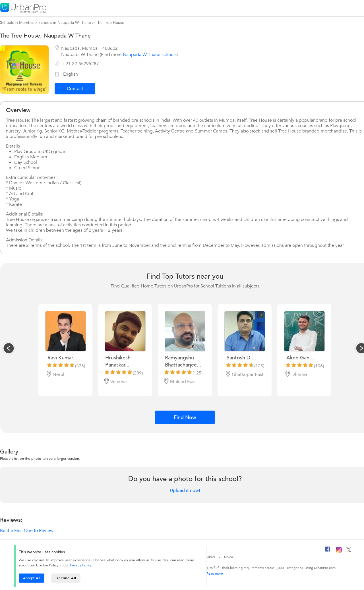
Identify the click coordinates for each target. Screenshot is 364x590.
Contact (75, 89)
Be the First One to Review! (27, 531)
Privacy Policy (81, 565)
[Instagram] (339, 552)
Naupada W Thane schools (150, 55)
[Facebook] (328, 551)
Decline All (66, 578)
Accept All (32, 578)
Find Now (185, 418)
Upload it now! (185, 490)
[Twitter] (349, 551)
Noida (229, 557)
